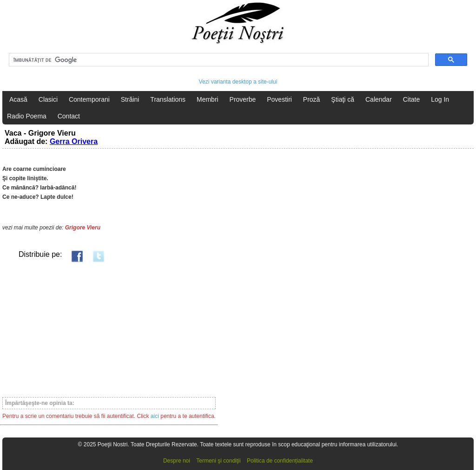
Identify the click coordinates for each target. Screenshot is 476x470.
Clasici (48, 99)
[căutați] (218, 60)
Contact (69, 116)
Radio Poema (27, 116)
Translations (168, 99)
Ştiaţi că (343, 99)
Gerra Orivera (74, 141)
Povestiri (279, 99)
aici (155, 416)
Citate (412, 99)
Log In (440, 99)
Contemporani (89, 99)
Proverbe (243, 99)
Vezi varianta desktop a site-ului (238, 82)
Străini (130, 99)
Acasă (18, 99)
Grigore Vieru (83, 228)
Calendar (379, 99)
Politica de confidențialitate (280, 461)
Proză (312, 99)
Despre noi (177, 461)
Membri (208, 99)
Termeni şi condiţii (218, 461)
